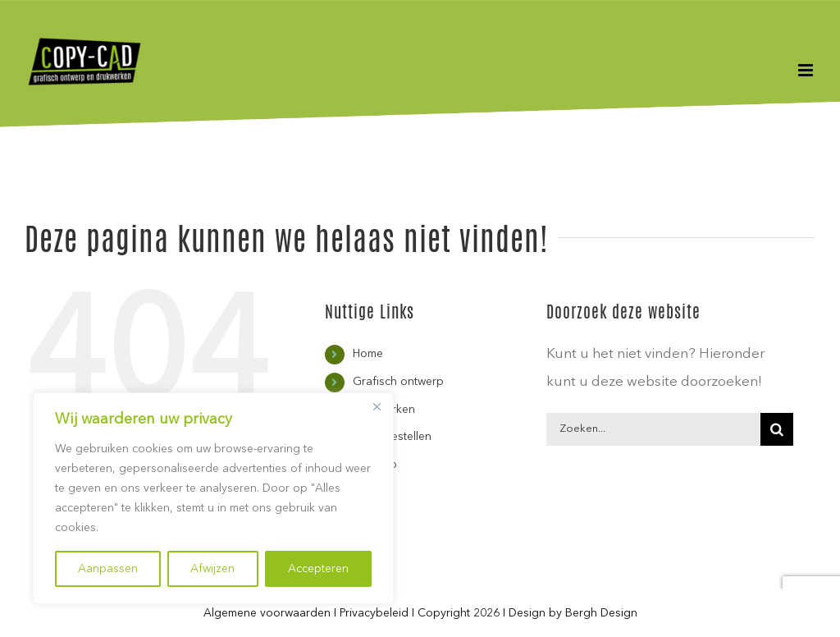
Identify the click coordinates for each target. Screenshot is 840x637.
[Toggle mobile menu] (807, 70)
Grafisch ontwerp (398, 382)
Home (368, 354)
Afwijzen (212, 569)
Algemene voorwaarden (267, 613)
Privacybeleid (374, 613)
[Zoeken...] (653, 429)
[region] (213, 498)
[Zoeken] (777, 429)
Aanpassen (108, 569)
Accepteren (318, 569)
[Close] (377, 406)
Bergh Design (601, 613)
